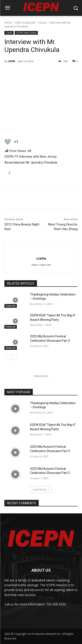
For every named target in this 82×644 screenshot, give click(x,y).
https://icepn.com (41, 265)
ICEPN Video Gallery (26, 33)
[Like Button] (8, 142)
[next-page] (14, 357)
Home (8, 23)
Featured (11, 306)
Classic (43, 23)
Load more (41, 489)
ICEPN (11, 61)
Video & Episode (25, 23)
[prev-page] (7, 357)
